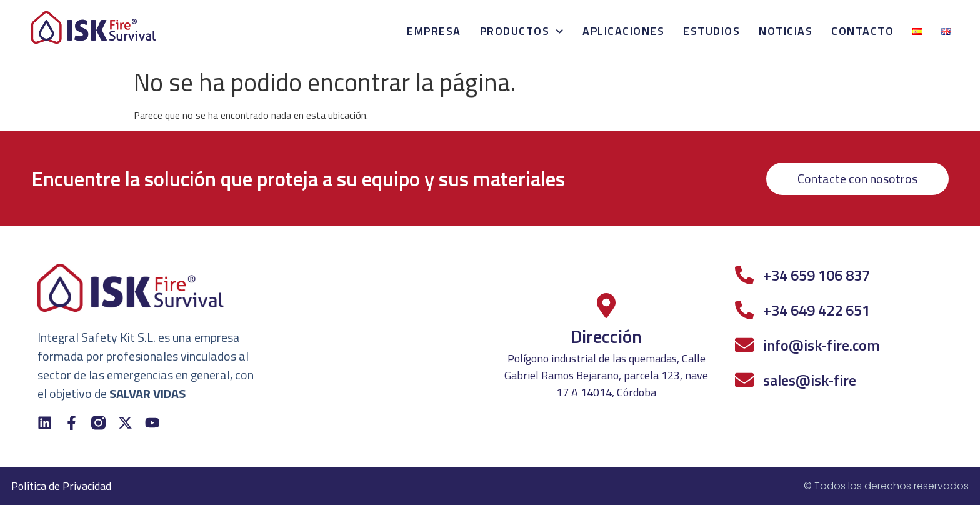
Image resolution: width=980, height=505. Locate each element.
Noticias (786, 31)
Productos (522, 31)
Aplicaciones (623, 31)
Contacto (862, 31)
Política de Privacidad (61, 486)
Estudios (712, 31)
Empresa (434, 31)
